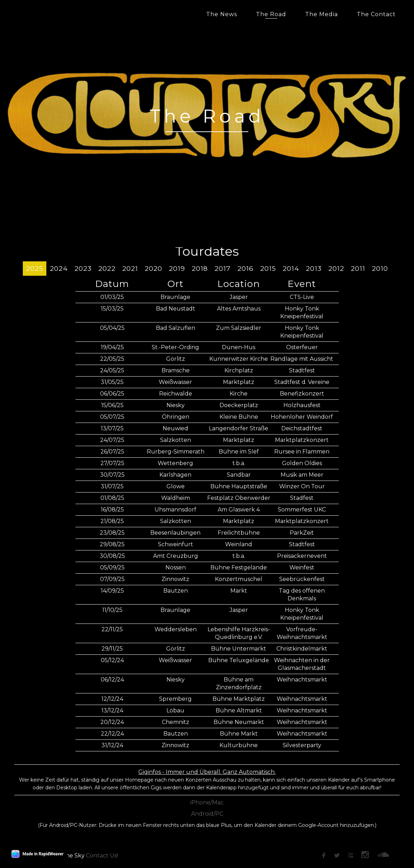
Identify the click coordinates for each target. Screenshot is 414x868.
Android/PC (207, 814)
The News (222, 14)
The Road (271, 14)
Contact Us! (102, 856)
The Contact (376, 14)
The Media (321, 14)
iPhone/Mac (207, 802)
